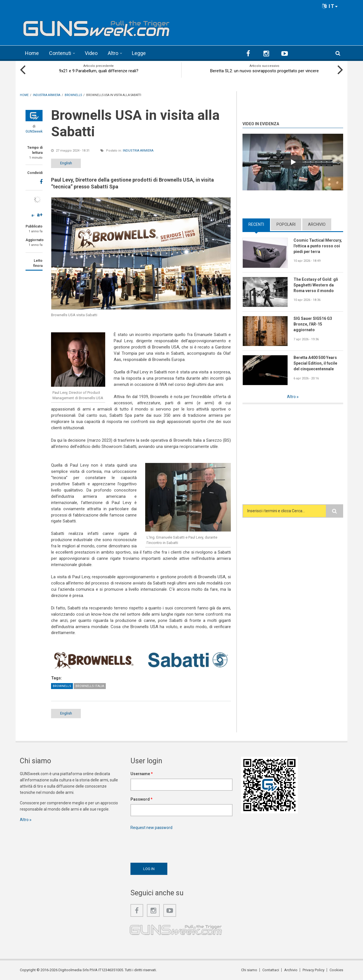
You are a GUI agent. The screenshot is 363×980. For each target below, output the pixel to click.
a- (33, 215)
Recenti (256, 224)
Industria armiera (138, 151)
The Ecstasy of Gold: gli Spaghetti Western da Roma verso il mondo (316, 285)
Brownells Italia (90, 686)
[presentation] (174, 845)
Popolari (286, 224)
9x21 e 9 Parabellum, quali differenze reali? (99, 71)
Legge (139, 53)
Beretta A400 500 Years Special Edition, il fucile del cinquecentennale (315, 363)
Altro (113, 53)
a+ (40, 215)
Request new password (151, 828)
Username (142, 774)
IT (330, 6)
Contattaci (271, 970)
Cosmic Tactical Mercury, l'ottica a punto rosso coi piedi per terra (318, 246)
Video (91, 53)
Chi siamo (249, 970)
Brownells (62, 686)
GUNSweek (34, 131)
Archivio (317, 224)
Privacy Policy (314, 970)
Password (142, 799)
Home (32, 53)
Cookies (336, 970)
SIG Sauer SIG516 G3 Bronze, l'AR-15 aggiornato (313, 324)
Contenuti (60, 53)
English (66, 163)
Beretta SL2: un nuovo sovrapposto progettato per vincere (264, 71)
